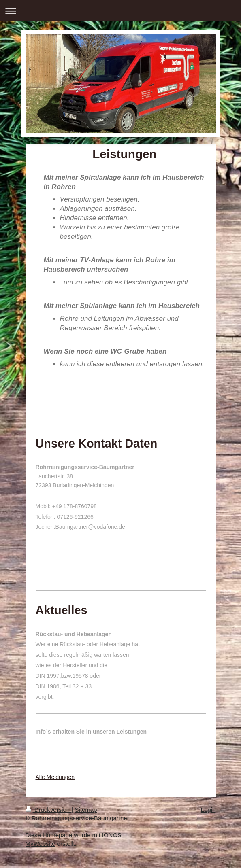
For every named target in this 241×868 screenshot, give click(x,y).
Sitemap (86, 810)
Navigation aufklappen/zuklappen (120, 11)
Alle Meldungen (55, 777)
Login (208, 810)
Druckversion (49, 810)
